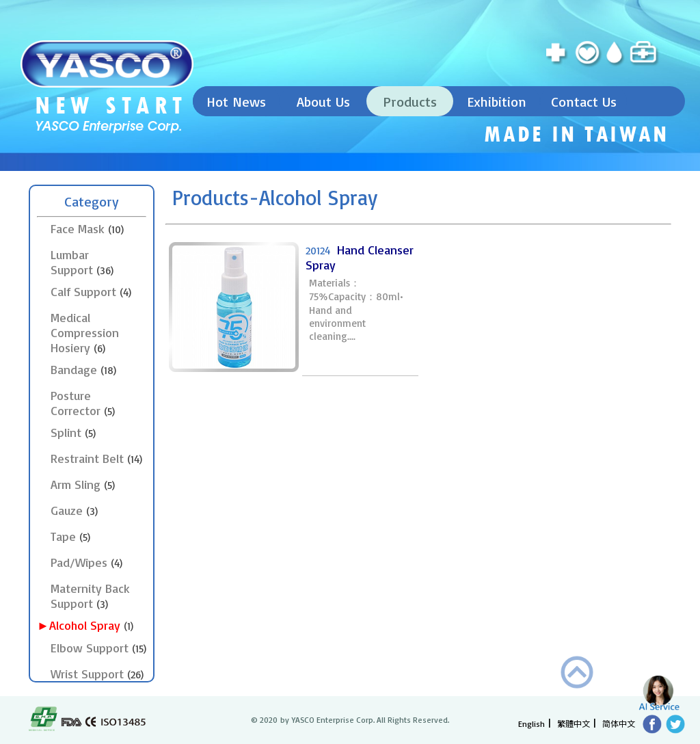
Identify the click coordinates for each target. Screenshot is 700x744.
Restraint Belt (96, 458)
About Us (323, 102)
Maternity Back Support (90, 596)
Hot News (236, 102)
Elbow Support (98, 648)
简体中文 (619, 723)
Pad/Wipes (86, 562)
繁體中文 (574, 723)
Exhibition (497, 102)
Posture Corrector (83, 403)
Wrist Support (97, 674)
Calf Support (91, 291)
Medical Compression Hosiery (85, 332)
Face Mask (87, 228)
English (531, 724)
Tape (70, 536)
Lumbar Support (82, 262)
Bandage (83, 369)
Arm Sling (83, 484)
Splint (73, 432)
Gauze (74, 510)
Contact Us (584, 102)
